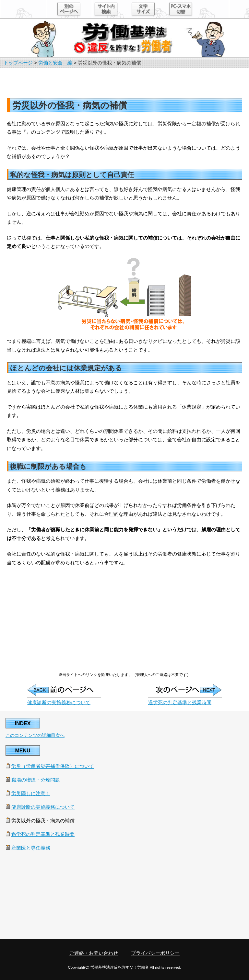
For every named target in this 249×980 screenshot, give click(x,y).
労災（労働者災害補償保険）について (53, 766)
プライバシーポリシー (155, 953)
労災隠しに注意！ (31, 793)
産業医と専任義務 (31, 848)
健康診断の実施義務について (59, 702)
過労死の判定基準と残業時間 (180, 702)
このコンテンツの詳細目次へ (35, 735)
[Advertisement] (124, 83)
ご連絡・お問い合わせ (94, 953)
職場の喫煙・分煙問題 (36, 780)
